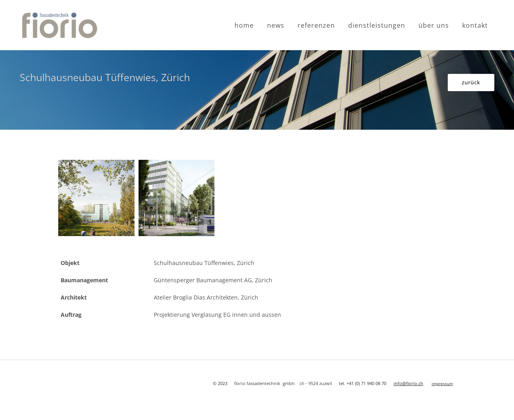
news (276, 25)
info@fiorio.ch (408, 383)
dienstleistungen (377, 25)
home (244, 25)
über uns (434, 25)
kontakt (475, 25)
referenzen (316, 25)
